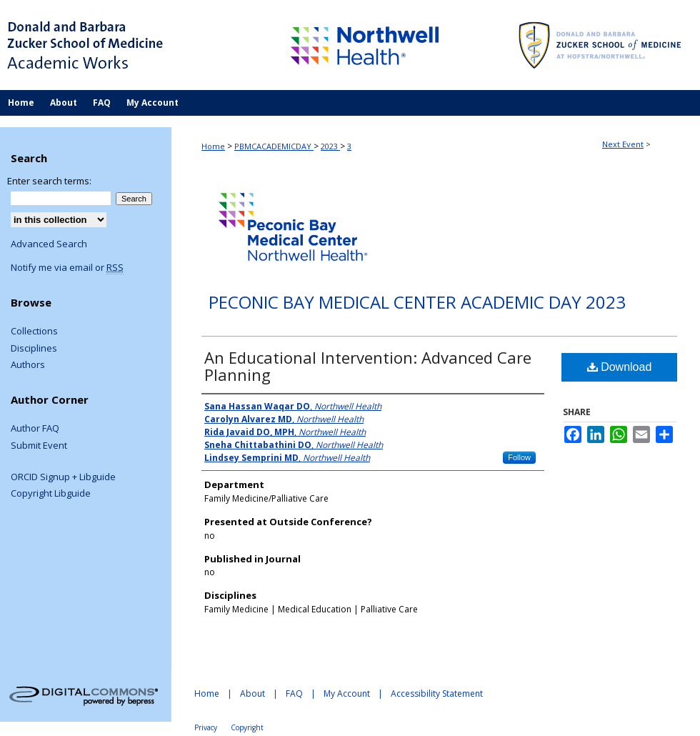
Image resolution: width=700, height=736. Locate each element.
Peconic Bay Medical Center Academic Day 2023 (417, 303)
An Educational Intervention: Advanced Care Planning (368, 366)
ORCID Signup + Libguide (63, 477)
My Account (347, 693)
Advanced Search (49, 244)
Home (213, 146)
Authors (28, 365)
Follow (519, 457)
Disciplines (34, 349)
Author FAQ (35, 429)
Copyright (247, 727)
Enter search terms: (49, 181)
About (252, 693)
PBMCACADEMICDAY (274, 146)
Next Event (623, 144)
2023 (330, 146)
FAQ (294, 693)
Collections (34, 332)
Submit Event (39, 446)
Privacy (206, 727)
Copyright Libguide (51, 494)
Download (620, 367)
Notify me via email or (67, 268)
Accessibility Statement (437, 693)
